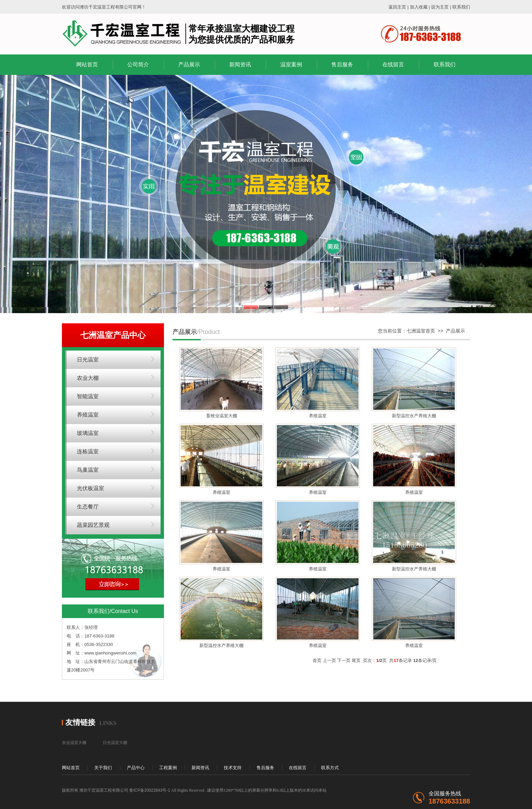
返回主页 (397, 7)
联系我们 (461, 7)
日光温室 (88, 360)
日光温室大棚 (115, 743)
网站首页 (87, 64)
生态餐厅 (88, 507)
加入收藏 (419, 7)
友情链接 (80, 722)
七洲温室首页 (421, 331)
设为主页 (440, 7)
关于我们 (103, 768)
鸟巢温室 (88, 470)
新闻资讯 (240, 64)
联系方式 (330, 768)
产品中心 (136, 768)
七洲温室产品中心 (113, 335)
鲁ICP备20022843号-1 (150, 790)
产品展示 (189, 64)
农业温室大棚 (74, 743)
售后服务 (342, 64)
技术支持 (233, 768)
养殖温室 (88, 415)
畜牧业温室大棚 (222, 416)
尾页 (356, 660)
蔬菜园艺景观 (93, 525)
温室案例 (291, 64)
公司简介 (138, 64)
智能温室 (88, 396)
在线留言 (393, 64)
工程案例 (168, 768)
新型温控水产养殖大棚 (414, 416)
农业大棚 (88, 378)
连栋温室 (88, 451)
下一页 (344, 660)
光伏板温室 (90, 488)
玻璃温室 (88, 433)
